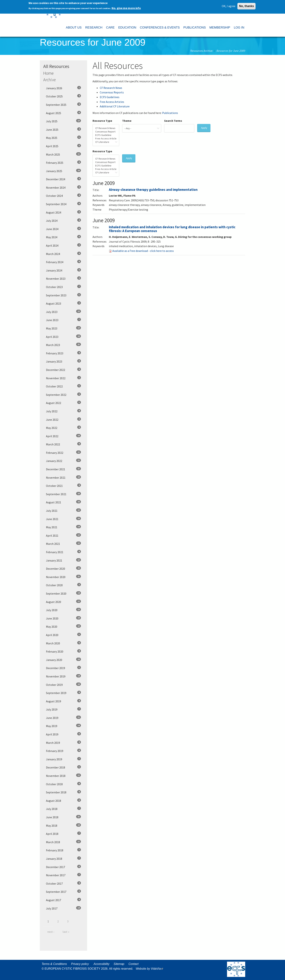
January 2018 (63, 858)
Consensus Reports (112, 92)
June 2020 (63, 618)
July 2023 (63, 312)
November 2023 (63, 278)
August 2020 (63, 602)
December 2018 (63, 767)
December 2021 (63, 469)
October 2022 (63, 386)
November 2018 (63, 776)
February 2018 (63, 850)
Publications (170, 113)
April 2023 (63, 337)
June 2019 (63, 718)
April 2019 (63, 734)
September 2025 (63, 104)
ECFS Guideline (106, 135)
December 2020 (63, 568)
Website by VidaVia (150, 969)
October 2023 (63, 287)
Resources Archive (201, 51)
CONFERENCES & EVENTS (160, 28)
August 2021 (63, 502)
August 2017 (63, 900)
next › (51, 932)
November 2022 (63, 378)
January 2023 (63, 361)
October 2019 (63, 685)
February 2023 (63, 353)
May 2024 (63, 237)
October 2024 (63, 196)
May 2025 (63, 138)
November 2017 (63, 875)
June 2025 (63, 129)
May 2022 (63, 428)
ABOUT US (74, 28)
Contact (134, 964)
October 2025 (63, 96)
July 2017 (63, 908)
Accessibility (102, 964)
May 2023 (63, 328)
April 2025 (63, 146)
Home (48, 73)
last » (66, 932)
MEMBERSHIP (220, 28)
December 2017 (63, 867)
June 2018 (63, 817)
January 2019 (63, 759)
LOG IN (239, 28)
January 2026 (63, 88)
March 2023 (63, 345)
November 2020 (63, 577)
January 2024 (63, 270)
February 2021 (63, 552)
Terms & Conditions (54, 964)
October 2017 (63, 883)
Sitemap (119, 964)
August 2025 (63, 113)
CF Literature (106, 142)
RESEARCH (94, 28)
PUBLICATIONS (195, 28)
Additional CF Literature (115, 106)
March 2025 (63, 154)
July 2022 (63, 411)
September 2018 (63, 792)
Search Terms (173, 121)
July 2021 (63, 510)
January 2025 (63, 171)
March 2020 (63, 643)
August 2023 (63, 303)
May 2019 (63, 726)
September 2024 (63, 204)
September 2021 (63, 494)
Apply (204, 128)
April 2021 (63, 535)
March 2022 (63, 444)
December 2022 (63, 370)
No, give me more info (126, 7)
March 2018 (63, 842)
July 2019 (63, 709)
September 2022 (63, 395)
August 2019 (63, 701)
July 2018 (63, 809)
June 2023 (63, 320)
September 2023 (63, 295)
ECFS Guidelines (110, 97)
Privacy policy (80, 964)
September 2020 (63, 593)
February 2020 (63, 651)
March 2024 (63, 254)
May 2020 (63, 626)
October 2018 (63, 784)
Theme (127, 121)
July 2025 (63, 121)
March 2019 (63, 742)
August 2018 (63, 800)
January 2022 (63, 461)
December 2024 (63, 179)
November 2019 (63, 676)
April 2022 (63, 436)
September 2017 (63, 892)
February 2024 (63, 262)
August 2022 (63, 403)
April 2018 (63, 834)
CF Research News (111, 88)
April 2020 (63, 635)
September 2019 (63, 693)
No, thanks (246, 5)
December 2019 (63, 668)
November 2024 (63, 187)
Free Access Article (106, 139)
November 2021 (63, 477)
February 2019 (63, 751)
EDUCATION (127, 28)
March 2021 (63, 544)
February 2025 (63, 162)
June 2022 (63, 419)
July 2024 (63, 220)
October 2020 (63, 585)
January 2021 (63, 560)
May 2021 (63, 527)
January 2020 (63, 660)
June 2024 (63, 229)
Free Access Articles (112, 102)
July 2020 (63, 610)
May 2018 (63, 825)
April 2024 (63, 245)
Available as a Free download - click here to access (143, 251)
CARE (110, 28)
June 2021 (63, 519)
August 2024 (63, 212)
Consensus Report (106, 132)
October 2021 (63, 486)
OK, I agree (229, 5)
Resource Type (102, 121)
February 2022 (63, 452)
